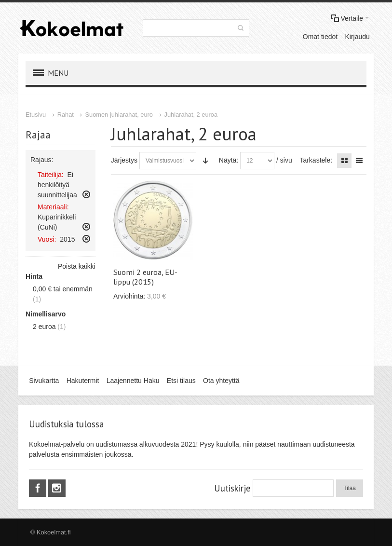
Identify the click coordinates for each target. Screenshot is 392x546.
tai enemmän (63, 289)
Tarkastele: (316, 160)
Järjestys (124, 160)
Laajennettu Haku (133, 381)
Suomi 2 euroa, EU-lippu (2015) (145, 277)
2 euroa (44, 327)
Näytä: (229, 160)
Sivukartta (44, 381)
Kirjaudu (357, 37)
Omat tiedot (320, 37)
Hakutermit (83, 381)
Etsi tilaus (181, 381)
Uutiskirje (232, 488)
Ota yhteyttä (221, 381)
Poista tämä (86, 194)
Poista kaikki (77, 266)
